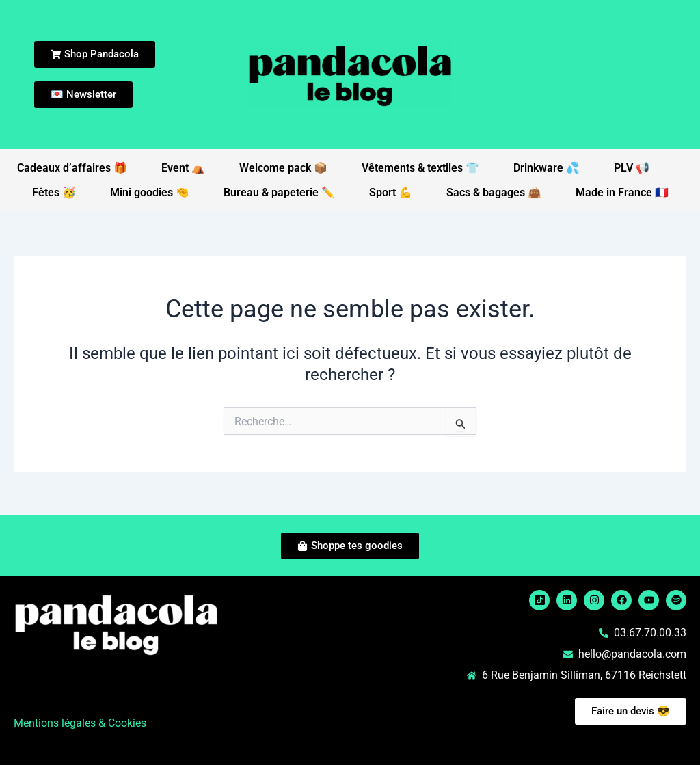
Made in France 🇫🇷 (622, 192)
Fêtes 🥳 (54, 192)
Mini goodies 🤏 (150, 192)
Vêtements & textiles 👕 (420, 168)
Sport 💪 (391, 192)
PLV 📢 (632, 168)
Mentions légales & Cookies (80, 723)
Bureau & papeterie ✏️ (279, 192)
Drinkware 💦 (547, 168)
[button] (178, 686)
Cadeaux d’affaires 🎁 (72, 168)
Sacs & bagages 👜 (494, 192)
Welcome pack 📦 (283, 168)
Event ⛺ (183, 168)
